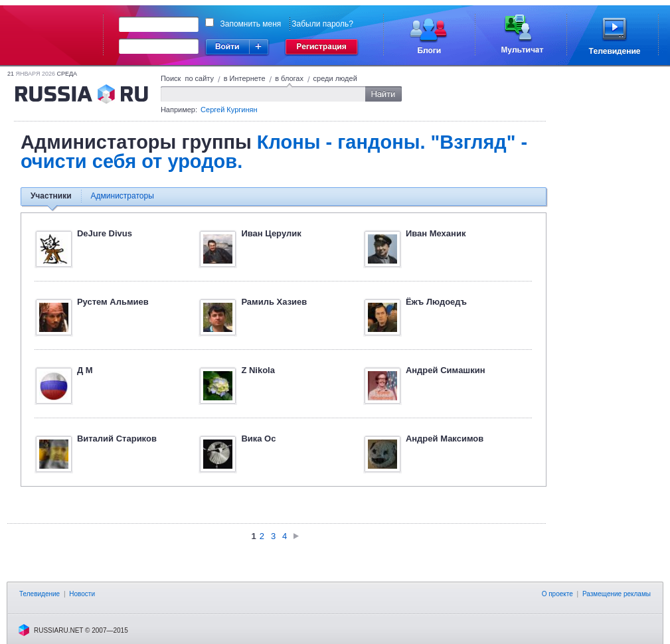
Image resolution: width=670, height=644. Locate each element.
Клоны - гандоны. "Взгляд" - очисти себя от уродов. (274, 152)
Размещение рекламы (617, 594)
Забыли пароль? (322, 24)
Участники (51, 196)
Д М (85, 370)
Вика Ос (258, 439)
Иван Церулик (271, 233)
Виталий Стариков (117, 439)
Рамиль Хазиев (274, 302)
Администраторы (123, 196)
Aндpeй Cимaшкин (446, 370)
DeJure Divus (105, 233)
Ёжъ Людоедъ (436, 302)
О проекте (557, 594)
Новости (82, 594)
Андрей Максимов (445, 439)
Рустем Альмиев (113, 302)
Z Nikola (258, 370)
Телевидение (40, 594)
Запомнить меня (251, 24)
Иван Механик (436, 233)
